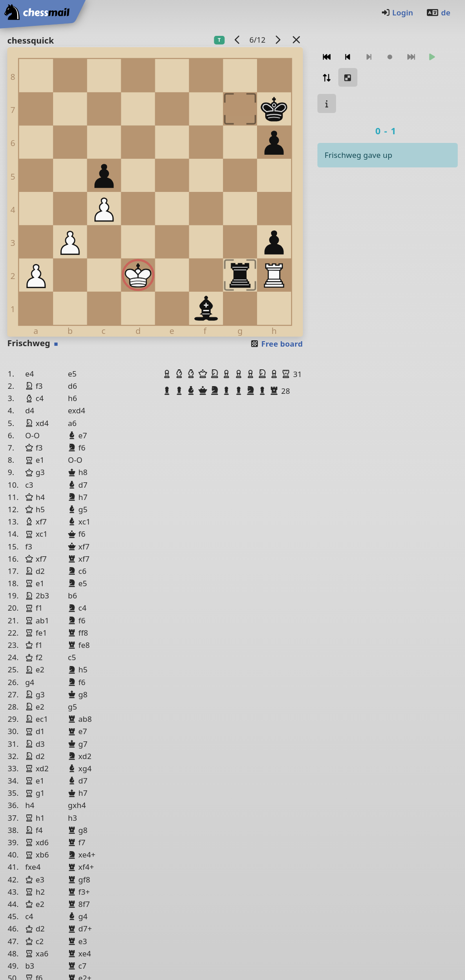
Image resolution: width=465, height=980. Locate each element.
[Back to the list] (296, 40)
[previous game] (237, 40)
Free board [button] (276, 344)
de (438, 12)
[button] (168, 374)
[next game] (277, 40)
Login (397, 12)
